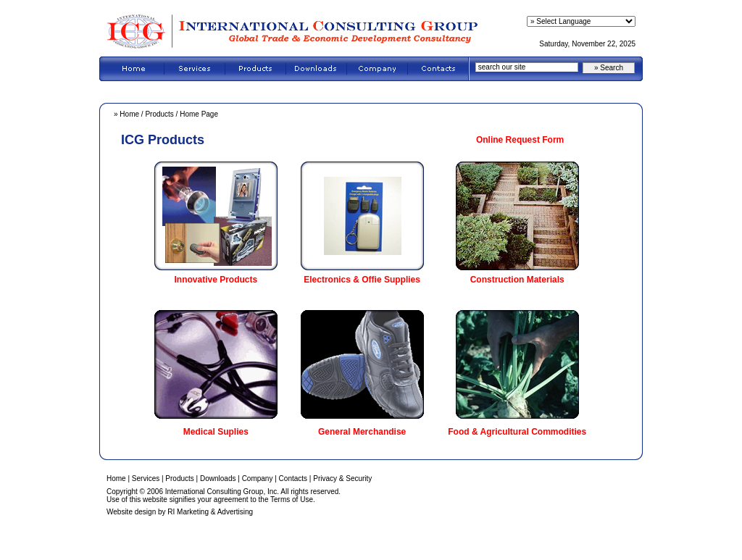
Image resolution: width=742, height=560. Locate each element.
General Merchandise (362, 432)
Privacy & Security (342, 478)
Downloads (218, 478)
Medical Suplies (216, 432)
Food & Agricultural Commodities (517, 432)
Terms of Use (292, 500)
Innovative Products (216, 280)
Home (129, 114)
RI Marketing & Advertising (210, 512)
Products (159, 114)
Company (258, 478)
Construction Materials (517, 280)
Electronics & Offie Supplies (362, 280)
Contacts (293, 478)
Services (146, 478)
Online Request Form (520, 140)
